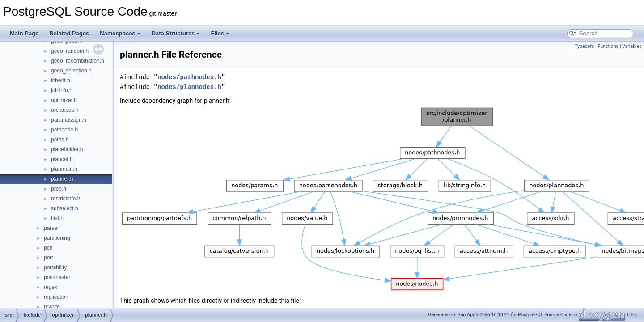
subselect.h (65, 208)
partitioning (57, 238)
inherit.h (61, 80)
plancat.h (62, 159)
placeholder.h (67, 149)
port (49, 258)
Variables (632, 46)
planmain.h (64, 169)
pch (48, 248)
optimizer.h (64, 100)
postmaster (57, 277)
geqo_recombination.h (78, 61)
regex (51, 287)
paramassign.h (69, 120)
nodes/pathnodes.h (189, 77)
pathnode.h (64, 130)
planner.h (62, 179)
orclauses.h (65, 110)
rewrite (52, 307)
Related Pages (69, 33)
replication (56, 297)
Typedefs (585, 46)
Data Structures (176, 33)
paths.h (60, 140)
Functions (608, 46)
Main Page (24, 33)
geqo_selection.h (71, 71)
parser (51, 228)
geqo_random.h (70, 51)
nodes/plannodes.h (189, 87)
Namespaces (120, 33)
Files (220, 33)
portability (55, 267)
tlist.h (57, 218)
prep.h (59, 189)
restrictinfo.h (66, 199)
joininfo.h (62, 90)
